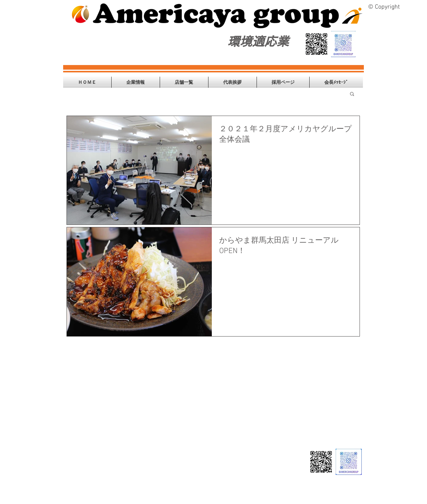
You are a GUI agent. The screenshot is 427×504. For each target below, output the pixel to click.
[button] (136, 82)
